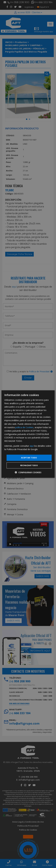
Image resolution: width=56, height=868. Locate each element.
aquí (32, 446)
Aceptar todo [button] (29, 458)
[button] (28, 472)
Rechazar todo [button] (29, 465)
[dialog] (28, 434)
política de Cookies (24, 427)
